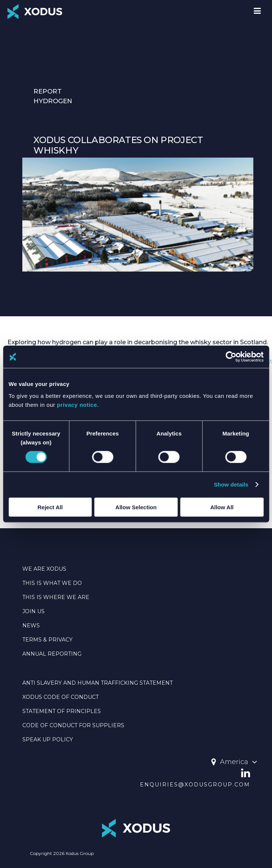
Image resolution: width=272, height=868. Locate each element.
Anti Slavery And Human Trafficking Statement (97, 683)
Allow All (222, 507)
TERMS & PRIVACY (47, 640)
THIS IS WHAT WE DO (52, 583)
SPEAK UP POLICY (48, 739)
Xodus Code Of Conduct (60, 697)
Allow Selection (136, 507)
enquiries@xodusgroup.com (195, 785)
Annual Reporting (52, 654)
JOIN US (33, 611)
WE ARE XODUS (44, 569)
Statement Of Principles (62, 711)
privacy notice (77, 404)
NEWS (31, 625)
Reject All (50, 507)
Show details (231, 484)
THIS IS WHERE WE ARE (56, 597)
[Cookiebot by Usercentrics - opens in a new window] (231, 357)
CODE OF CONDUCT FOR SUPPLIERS (73, 725)
